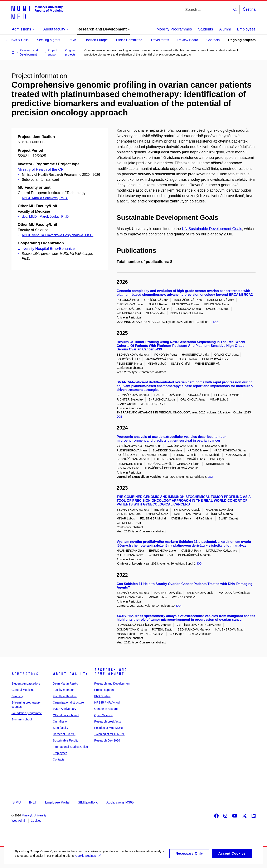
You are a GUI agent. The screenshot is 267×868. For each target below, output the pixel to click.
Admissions (25, 674)
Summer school (22, 719)
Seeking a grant (49, 40)
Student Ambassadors (26, 684)
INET (33, 802)
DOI (216, 322)
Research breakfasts (108, 721)
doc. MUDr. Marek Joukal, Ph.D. (46, 217)
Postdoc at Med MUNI (109, 728)
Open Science (103, 715)
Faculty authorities (65, 696)
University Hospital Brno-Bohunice (46, 249)
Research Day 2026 (107, 740)
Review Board (188, 40)
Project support (104, 690)
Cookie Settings (98, 860)
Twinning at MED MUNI (109, 734)
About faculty (70, 674)
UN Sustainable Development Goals (212, 229)
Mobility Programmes (174, 29)
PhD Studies (102, 696)
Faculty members (64, 690)
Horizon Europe (96, 40)
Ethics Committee (129, 40)
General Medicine (23, 690)
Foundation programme (27, 713)
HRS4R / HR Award (107, 702)
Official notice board (66, 715)
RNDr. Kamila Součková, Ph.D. (45, 198)
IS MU (16, 802)
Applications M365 (120, 802)
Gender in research (107, 709)
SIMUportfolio (88, 802)
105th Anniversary (64, 709)
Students (206, 29)
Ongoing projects (242, 40)
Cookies (36, 821)
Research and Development (111, 672)
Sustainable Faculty (65, 740)
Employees (246, 29)
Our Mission (61, 721)
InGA (72, 40)
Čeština (249, 9)
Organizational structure (68, 702)
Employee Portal (57, 802)
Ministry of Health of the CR (41, 169)
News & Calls (19, 40)
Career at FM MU (64, 734)
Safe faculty (60, 728)
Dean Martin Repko (65, 684)
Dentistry (17, 696)
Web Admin (19, 821)
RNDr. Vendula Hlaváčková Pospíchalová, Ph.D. (58, 235)
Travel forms (160, 40)
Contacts (213, 40)
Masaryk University (34, 815)
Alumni (225, 29)
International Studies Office (70, 747)
